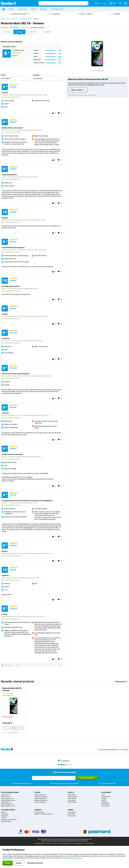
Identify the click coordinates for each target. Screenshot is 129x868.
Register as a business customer (43, 814)
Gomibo (71, 810)
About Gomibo (72, 812)
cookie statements (76, 858)
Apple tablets (71, 795)
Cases (103, 795)
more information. (83, 841)
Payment (4, 812)
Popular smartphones (10, 792)
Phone (11, 9)
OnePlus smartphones (41, 798)
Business (43, 9)
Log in (105, 3)
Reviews (36, 19)
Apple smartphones (40, 795)
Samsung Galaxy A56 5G (8, 800)
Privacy (48, 843)
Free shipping (100, 71)
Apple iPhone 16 (6, 797)
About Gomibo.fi (40, 843)
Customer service (57, 9)
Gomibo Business (39, 812)
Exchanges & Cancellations (9, 820)
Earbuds (104, 800)
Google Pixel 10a (6, 802)
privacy (65, 858)
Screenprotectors (106, 797)
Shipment (4, 818)
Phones (37, 792)
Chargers (104, 798)
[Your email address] (54, 778)
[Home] (4, 9)
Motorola (15, 19)
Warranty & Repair (6, 821)
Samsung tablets (73, 797)
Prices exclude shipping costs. (84, 839)
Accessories (22, 9)
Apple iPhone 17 (6, 795)
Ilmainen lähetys (13, 732)
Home (3, 19)
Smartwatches (105, 804)
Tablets (33, 9)
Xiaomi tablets (72, 798)
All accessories (105, 806)
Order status (5, 814)
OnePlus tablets (72, 802)
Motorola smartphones (41, 800)
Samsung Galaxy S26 (7, 798)
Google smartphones (40, 802)
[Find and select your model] (63, 3)
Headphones (105, 802)
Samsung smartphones (41, 797)
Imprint (54, 843)
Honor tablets (72, 800)
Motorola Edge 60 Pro (7, 804)
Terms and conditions (76, 843)
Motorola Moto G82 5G (26, 19)
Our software (71, 814)
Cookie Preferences (63, 843)
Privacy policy (72, 816)
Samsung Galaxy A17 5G (8, 806)
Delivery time (5, 816)
